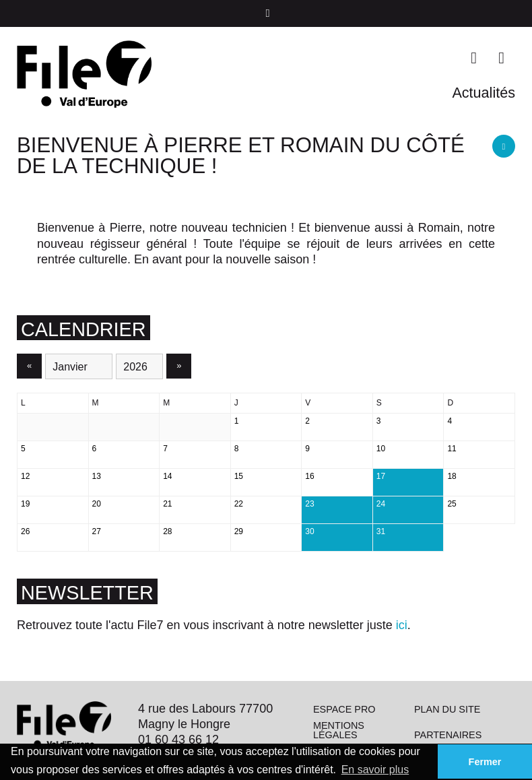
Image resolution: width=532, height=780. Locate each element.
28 (167, 531)
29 (239, 531)
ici (402, 625)
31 (381, 531)
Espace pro (344, 709)
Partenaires (448, 735)
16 (309, 476)
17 (381, 476)
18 (452, 476)
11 (452, 449)
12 (25, 476)
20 (97, 504)
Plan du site (447, 709)
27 (97, 531)
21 (167, 504)
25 (452, 504)
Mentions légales (339, 730)
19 (25, 504)
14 (167, 476)
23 (309, 504)
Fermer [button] (485, 762)
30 (309, 531)
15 (239, 476)
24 (381, 504)
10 (381, 449)
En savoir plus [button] (375, 770)
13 (97, 476)
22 (239, 504)
